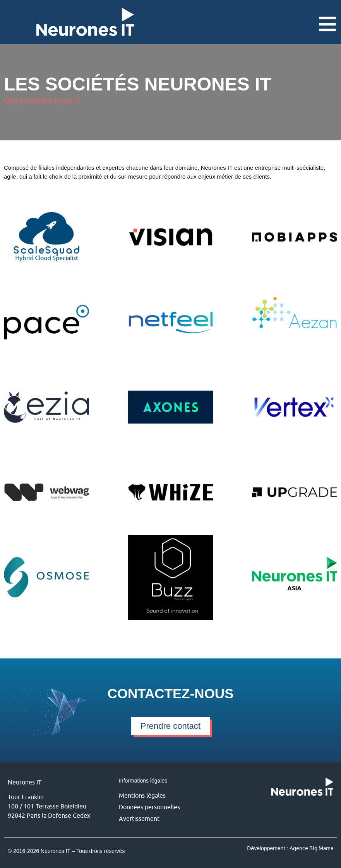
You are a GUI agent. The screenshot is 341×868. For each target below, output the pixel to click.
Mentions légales (142, 795)
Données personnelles (149, 807)
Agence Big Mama (311, 848)
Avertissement (139, 819)
